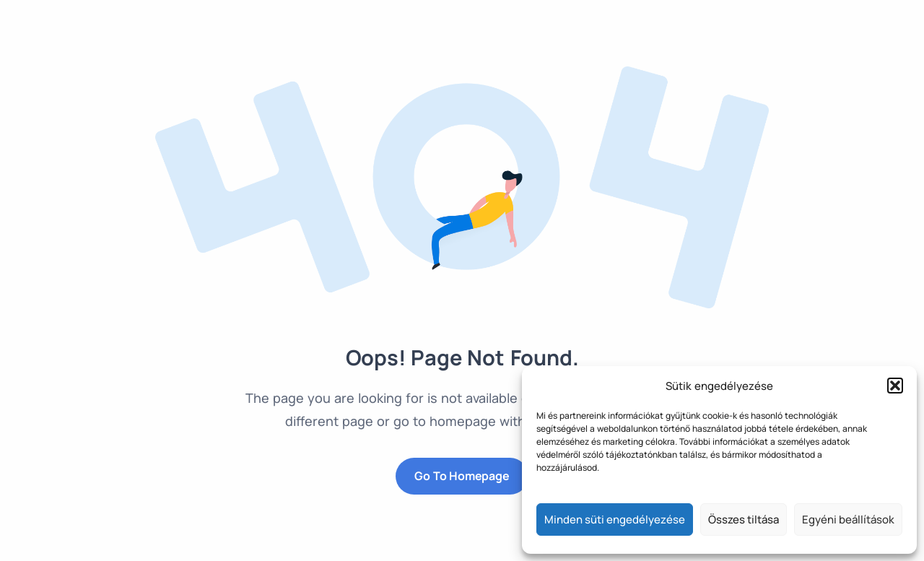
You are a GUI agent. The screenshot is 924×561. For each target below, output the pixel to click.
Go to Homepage (462, 476)
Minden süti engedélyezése (615, 519)
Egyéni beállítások (848, 519)
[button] (895, 386)
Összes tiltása (744, 519)
